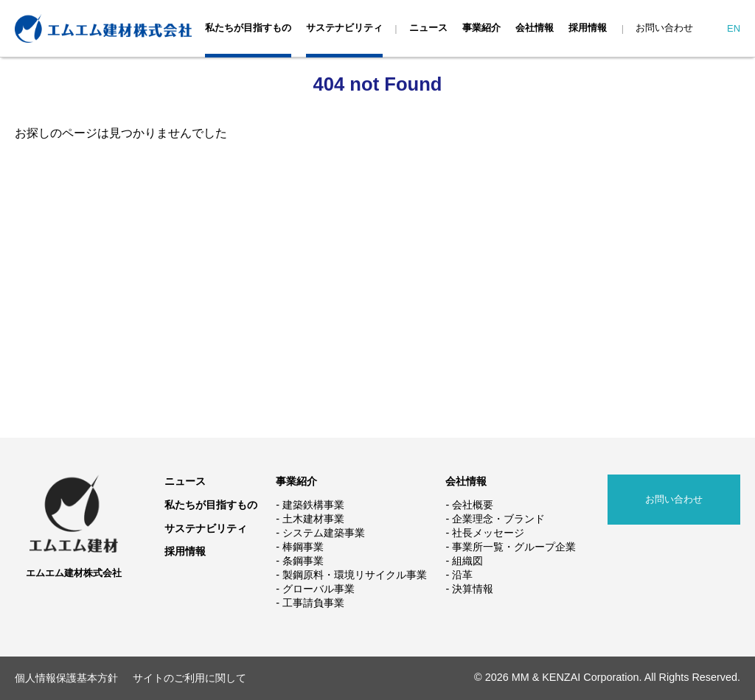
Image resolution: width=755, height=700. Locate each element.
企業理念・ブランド (498, 519)
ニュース (428, 28)
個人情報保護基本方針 (66, 678)
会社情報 (535, 28)
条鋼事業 (303, 561)
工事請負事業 (313, 603)
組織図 (467, 561)
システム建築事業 (324, 533)
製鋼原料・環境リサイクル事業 (355, 575)
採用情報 (588, 28)
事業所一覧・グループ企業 (514, 547)
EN (734, 28)
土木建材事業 (313, 519)
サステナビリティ (344, 28)
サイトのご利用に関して (189, 678)
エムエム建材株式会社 (74, 573)
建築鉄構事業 (313, 505)
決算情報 (473, 589)
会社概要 (473, 505)
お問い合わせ (664, 28)
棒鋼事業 (303, 547)
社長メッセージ (488, 533)
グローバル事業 (319, 589)
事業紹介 (481, 28)
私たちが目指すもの (248, 28)
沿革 (462, 575)
